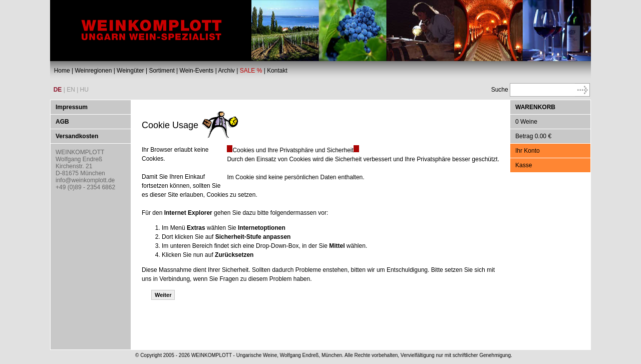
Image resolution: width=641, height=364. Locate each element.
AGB (62, 122)
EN (71, 90)
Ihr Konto (528, 151)
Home (62, 71)
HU (84, 90)
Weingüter (130, 71)
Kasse (524, 165)
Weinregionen (93, 71)
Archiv (226, 71)
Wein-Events (197, 71)
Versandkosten (77, 136)
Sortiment (162, 71)
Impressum (72, 107)
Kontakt (277, 71)
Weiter (163, 295)
